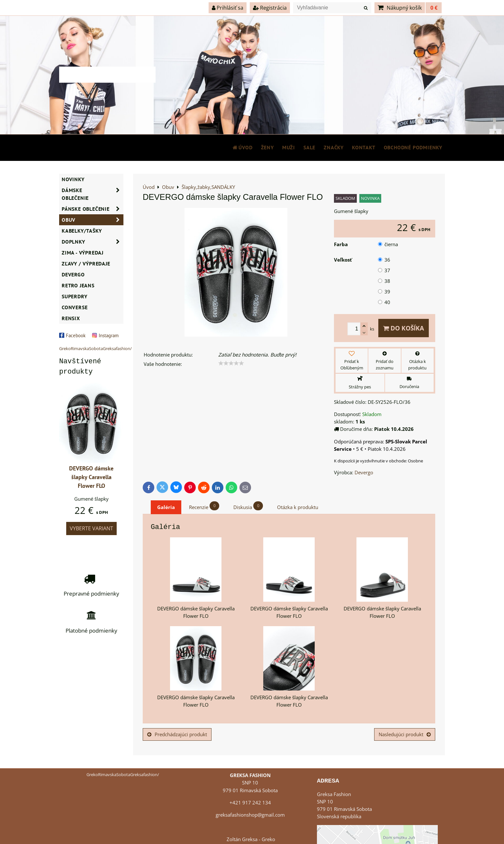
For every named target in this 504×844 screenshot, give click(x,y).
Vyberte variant (91, 528)
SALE (309, 147)
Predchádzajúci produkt (177, 734)
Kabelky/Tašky (82, 231)
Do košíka (404, 328)
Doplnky (93, 242)
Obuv (93, 220)
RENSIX (71, 318)
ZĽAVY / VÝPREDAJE (86, 264)
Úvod (242, 147)
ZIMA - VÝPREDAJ (83, 253)
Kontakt (364, 147)
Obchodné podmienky (413, 147)
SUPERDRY (74, 296)
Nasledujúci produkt (405, 734)
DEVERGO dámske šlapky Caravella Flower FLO (91, 477)
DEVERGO (73, 274)
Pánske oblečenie (93, 209)
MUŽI (289, 147)
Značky (334, 147)
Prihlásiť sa (228, 8)
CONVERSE (75, 307)
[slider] (231, 363)
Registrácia (270, 8)
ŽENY (267, 147)
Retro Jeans (78, 285)
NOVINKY (73, 179)
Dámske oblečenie (93, 194)
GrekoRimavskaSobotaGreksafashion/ (95, 348)
